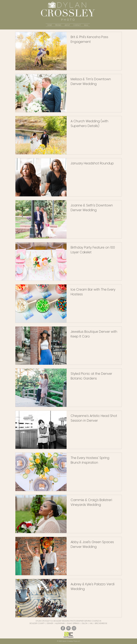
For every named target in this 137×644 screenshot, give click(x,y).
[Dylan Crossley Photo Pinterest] (68, 628)
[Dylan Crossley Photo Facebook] (63, 628)
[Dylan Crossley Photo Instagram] (74, 628)
